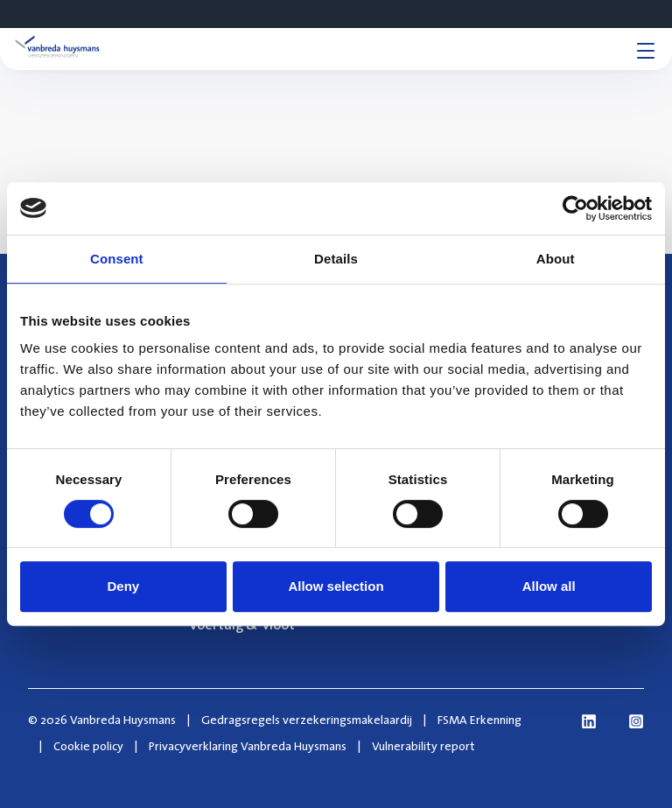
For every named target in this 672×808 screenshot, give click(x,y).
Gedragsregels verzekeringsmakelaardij (307, 720)
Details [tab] (336, 259)
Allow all (549, 586)
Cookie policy (88, 746)
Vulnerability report (423, 746)
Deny (123, 586)
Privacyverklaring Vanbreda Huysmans (248, 746)
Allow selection (336, 586)
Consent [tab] (117, 259)
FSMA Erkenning (479, 720)
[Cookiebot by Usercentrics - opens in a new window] (575, 208)
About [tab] (556, 259)
